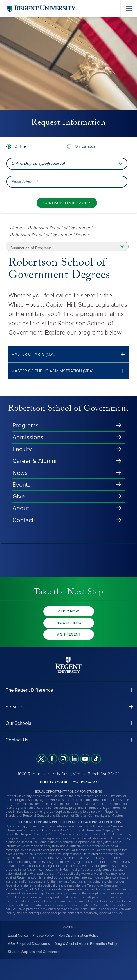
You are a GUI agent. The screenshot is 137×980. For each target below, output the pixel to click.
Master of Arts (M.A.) (33, 354)
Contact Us (17, 740)
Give (19, 496)
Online (20, 146)
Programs (25, 426)
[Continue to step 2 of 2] (67, 203)
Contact (23, 520)
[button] (68, 354)
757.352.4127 (85, 782)
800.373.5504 (54, 782)
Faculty (22, 449)
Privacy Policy (43, 936)
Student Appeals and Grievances (34, 952)
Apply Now (69, 611)
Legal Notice (18, 936)
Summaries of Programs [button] (31, 248)
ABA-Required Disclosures (29, 944)
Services (15, 707)
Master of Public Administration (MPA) (52, 371)
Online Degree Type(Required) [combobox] (38, 163)
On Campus (85, 146)
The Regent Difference (29, 690)
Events (21, 485)
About (21, 508)
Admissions (28, 437)
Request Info (68, 623)
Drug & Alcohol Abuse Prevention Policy (86, 944)
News (20, 473)
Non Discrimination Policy (78, 936)
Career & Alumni (34, 461)
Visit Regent (68, 634)
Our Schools (18, 723)
